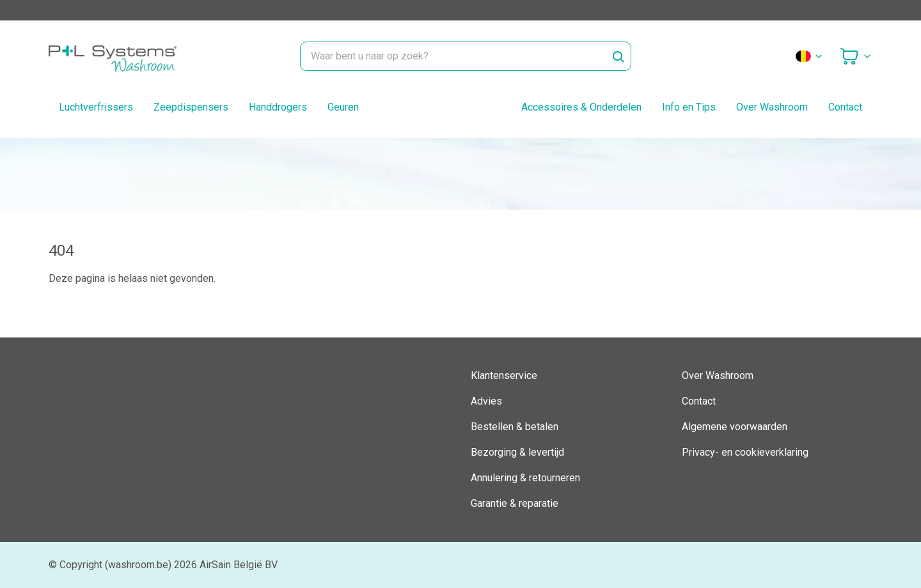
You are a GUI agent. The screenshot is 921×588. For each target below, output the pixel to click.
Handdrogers (278, 107)
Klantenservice (504, 375)
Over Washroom (772, 107)
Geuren (343, 107)
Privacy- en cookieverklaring (745, 452)
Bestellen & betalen (515, 427)
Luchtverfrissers (96, 107)
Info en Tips (689, 107)
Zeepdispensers (191, 107)
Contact (845, 107)
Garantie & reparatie (515, 503)
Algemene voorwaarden (735, 427)
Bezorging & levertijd (517, 452)
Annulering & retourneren (525, 478)
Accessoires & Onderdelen (581, 107)
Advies (486, 401)
